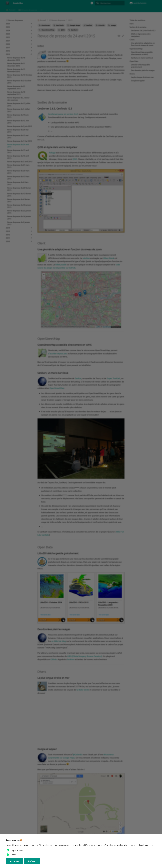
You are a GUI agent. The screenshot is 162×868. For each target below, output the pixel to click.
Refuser (32, 861)
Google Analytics (17, 850)
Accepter (15, 861)
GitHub (13, 854)
